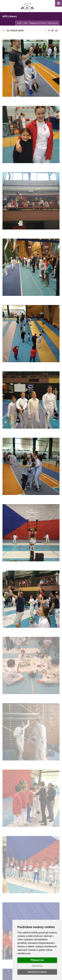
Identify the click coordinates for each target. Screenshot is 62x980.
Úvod (19, 23)
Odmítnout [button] (37, 966)
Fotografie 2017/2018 (38, 23)
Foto (25, 23)
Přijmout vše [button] (37, 960)
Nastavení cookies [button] (37, 972)
